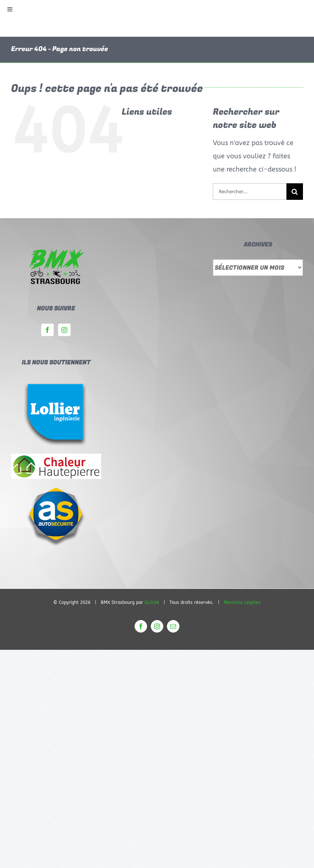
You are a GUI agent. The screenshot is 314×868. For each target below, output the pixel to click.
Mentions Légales (242, 602)
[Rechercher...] (250, 192)
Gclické (152, 602)
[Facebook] (47, 330)
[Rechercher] (295, 192)
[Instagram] (64, 330)
